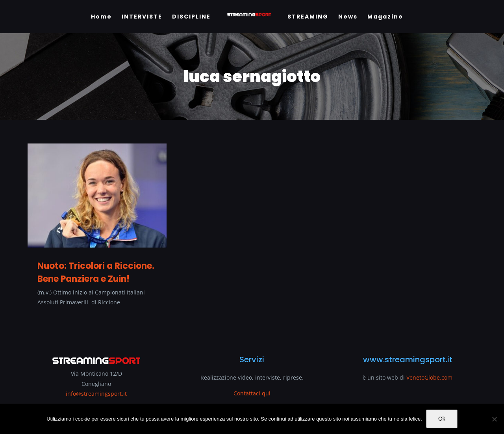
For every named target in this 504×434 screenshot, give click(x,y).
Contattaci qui (252, 393)
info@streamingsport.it (96, 394)
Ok (442, 419)
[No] (494, 419)
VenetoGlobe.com (429, 377)
